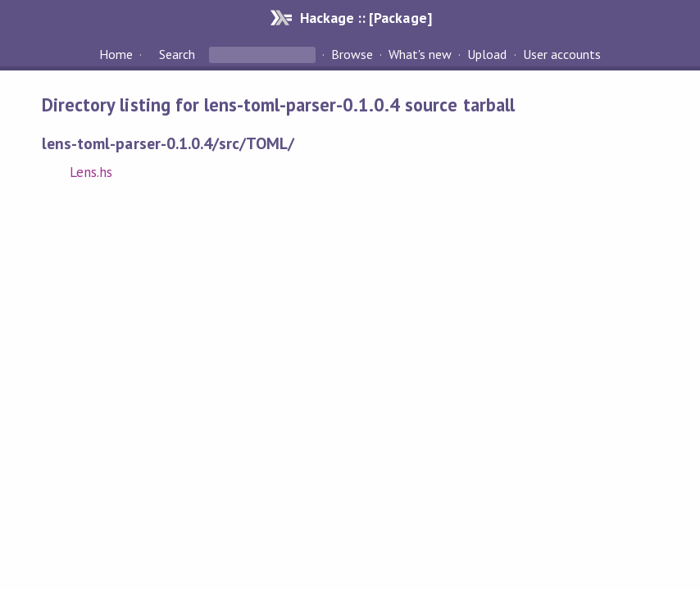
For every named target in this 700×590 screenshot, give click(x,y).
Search (177, 54)
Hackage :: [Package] (366, 18)
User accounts (562, 54)
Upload (487, 54)
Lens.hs (91, 172)
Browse (352, 54)
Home (116, 54)
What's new (420, 54)
